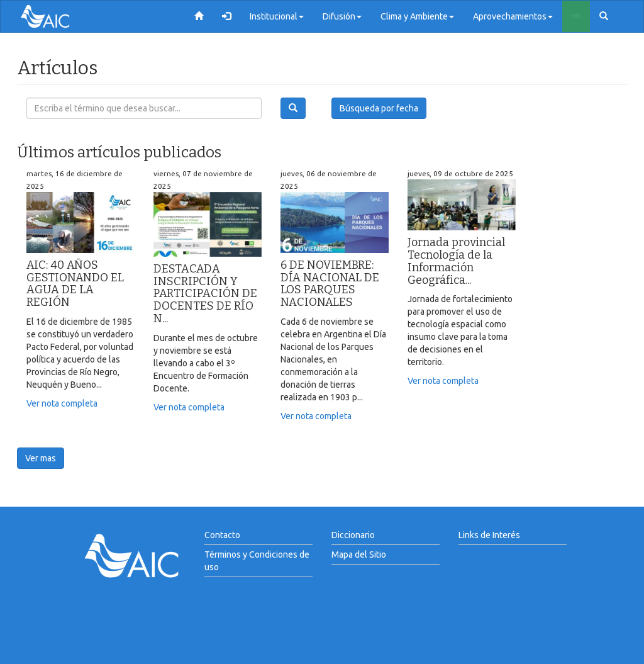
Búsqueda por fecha (379, 108)
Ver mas (41, 458)
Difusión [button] (342, 16)
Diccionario (353, 535)
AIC (64, 16)
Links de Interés (489, 535)
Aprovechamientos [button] (513, 16)
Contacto (222, 535)
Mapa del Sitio (359, 554)
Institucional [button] (277, 16)
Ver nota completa (62, 403)
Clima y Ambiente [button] (417, 16)
